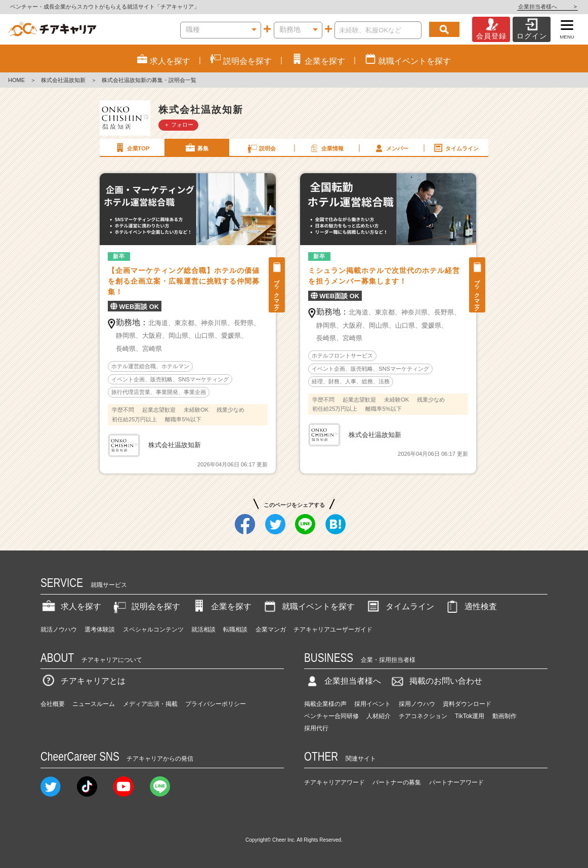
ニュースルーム (94, 704)
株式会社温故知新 (63, 80)
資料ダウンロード (467, 704)
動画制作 (505, 716)
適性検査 (471, 606)
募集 (196, 148)
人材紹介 (379, 716)
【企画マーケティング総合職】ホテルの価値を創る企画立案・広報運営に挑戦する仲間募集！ (184, 281)
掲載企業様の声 (325, 704)
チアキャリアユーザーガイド (333, 629)
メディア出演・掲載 (150, 704)
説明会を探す (146, 606)
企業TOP (132, 148)
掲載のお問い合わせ (436, 681)
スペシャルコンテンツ (153, 629)
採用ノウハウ (417, 704)
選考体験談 (100, 629)
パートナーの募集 (397, 782)
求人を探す (71, 606)
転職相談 (235, 629)
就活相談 (203, 629)
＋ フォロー (179, 125)
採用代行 (316, 728)
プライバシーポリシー (216, 704)
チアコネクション (423, 716)
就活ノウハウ (59, 629)
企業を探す (221, 606)
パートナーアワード (456, 782)
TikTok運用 (470, 716)
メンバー (391, 148)
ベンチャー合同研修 (331, 716)
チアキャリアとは (83, 681)
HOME (16, 80)
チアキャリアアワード (334, 782)
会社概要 (53, 704)
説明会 (261, 148)
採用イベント (372, 704)
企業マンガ (271, 629)
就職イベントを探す (308, 606)
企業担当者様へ (548, 7)
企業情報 (326, 148)
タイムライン (455, 148)
